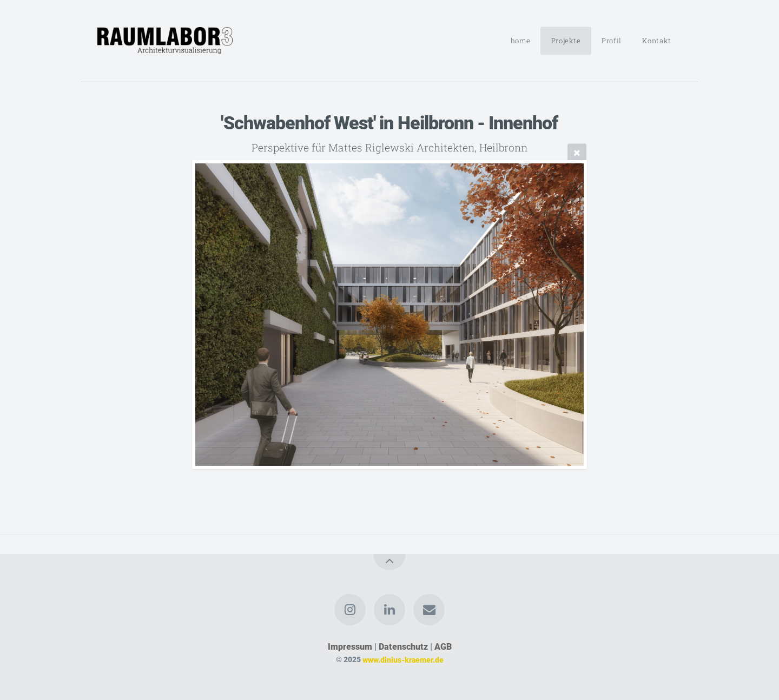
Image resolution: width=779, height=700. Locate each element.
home (521, 41)
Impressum (350, 647)
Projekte (566, 41)
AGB (443, 647)
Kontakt (656, 41)
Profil (612, 41)
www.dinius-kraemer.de (403, 660)
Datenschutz (403, 647)
